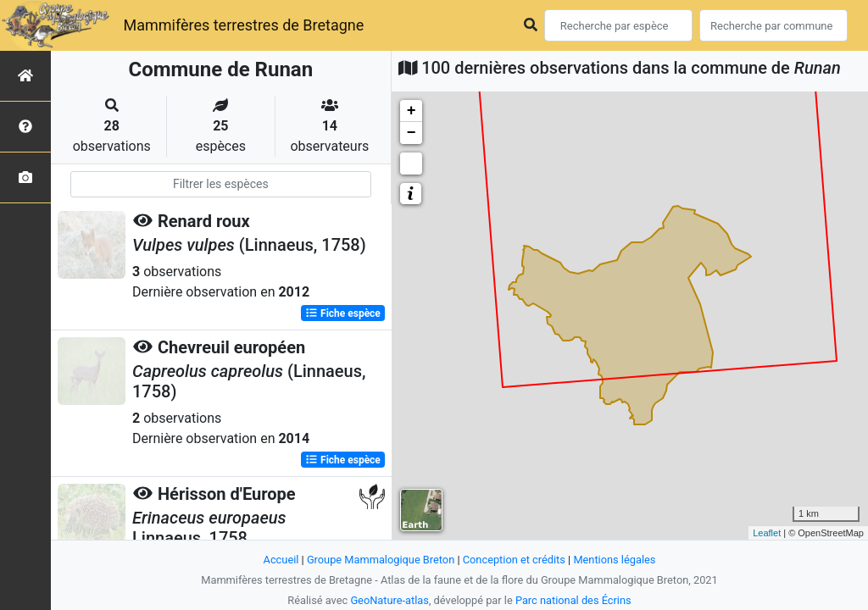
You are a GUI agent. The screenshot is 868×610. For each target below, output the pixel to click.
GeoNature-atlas (389, 600)
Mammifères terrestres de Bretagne (243, 25)
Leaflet (767, 533)
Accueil (281, 560)
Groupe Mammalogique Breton (381, 560)
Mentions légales (614, 560)
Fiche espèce (343, 313)
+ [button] (412, 111)
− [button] (412, 133)
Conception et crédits (514, 560)
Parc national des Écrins (573, 600)
